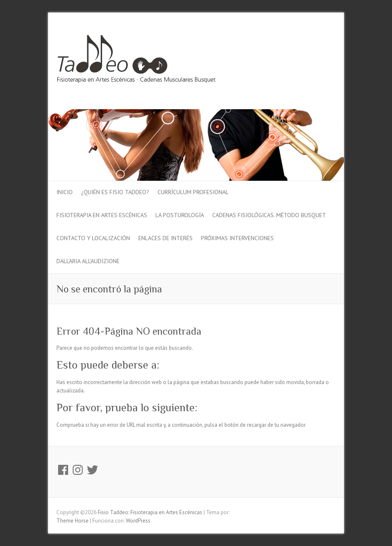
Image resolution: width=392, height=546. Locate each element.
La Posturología (180, 215)
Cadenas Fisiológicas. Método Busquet (269, 215)
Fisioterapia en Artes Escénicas (102, 215)
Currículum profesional (193, 192)
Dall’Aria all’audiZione (88, 261)
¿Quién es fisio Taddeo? (115, 192)
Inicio (65, 192)
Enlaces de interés (165, 238)
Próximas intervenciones (237, 238)
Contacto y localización (93, 238)
